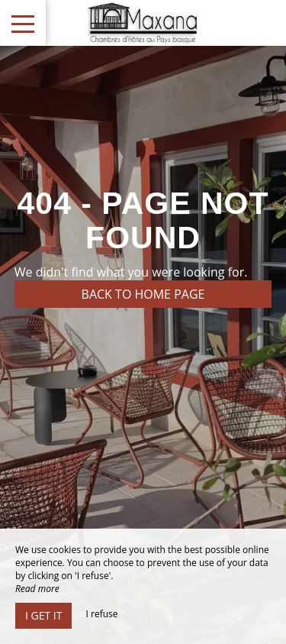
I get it (43, 615)
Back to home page (143, 294)
